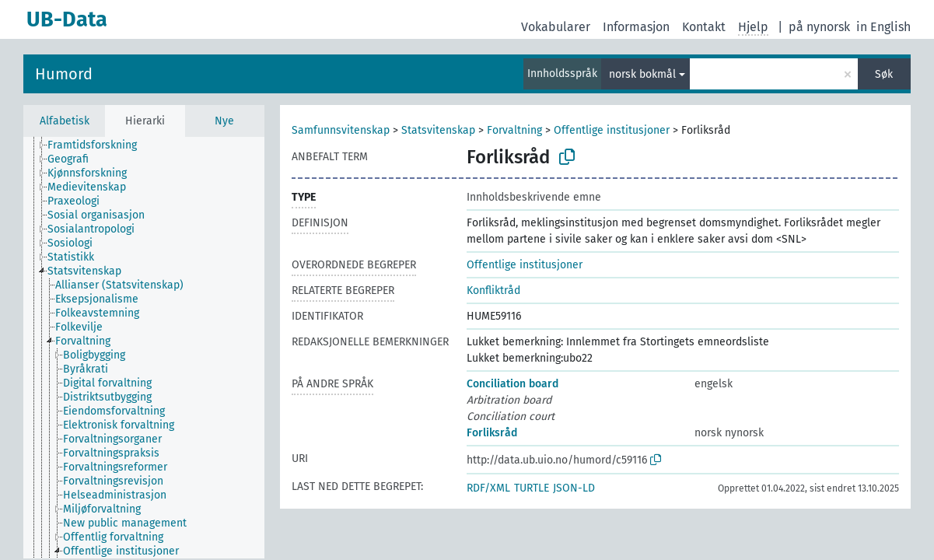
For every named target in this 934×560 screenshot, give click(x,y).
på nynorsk (819, 27)
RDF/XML (488, 488)
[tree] (144, 348)
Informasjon (636, 27)
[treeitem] (99, 145)
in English (883, 27)
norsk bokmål (642, 74)
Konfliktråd (493, 290)
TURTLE (532, 488)
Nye (224, 121)
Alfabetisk (65, 121)
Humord (64, 74)
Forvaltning (514, 130)
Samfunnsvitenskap (341, 130)
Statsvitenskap (438, 130)
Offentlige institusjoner (612, 130)
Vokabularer (556, 27)
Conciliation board (512, 384)
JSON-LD (574, 488)
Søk (884, 74)
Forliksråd (492, 433)
